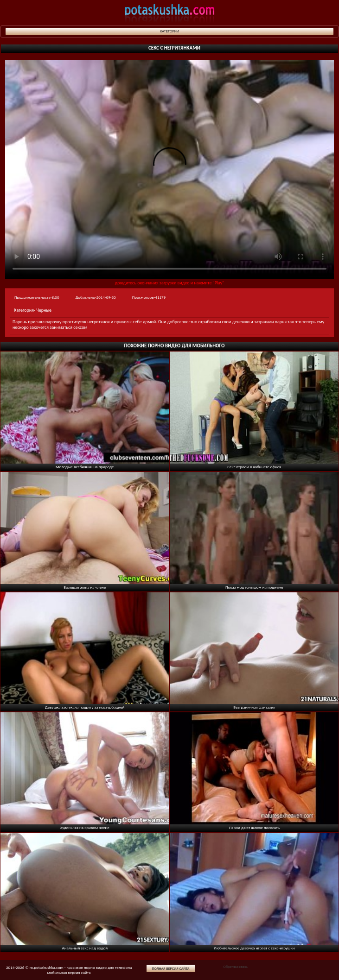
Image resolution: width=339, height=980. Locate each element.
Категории (169, 31)
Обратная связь (235, 967)
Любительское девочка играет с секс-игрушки (254, 948)
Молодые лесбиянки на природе (85, 467)
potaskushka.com (170, 13)
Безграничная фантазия (254, 707)
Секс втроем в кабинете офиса (254, 467)
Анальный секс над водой (85, 948)
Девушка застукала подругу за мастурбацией (85, 707)
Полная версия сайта (171, 968)
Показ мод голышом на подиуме (254, 587)
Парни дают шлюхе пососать (254, 827)
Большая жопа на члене (85, 587)
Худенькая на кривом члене (85, 827)
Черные (44, 310)
